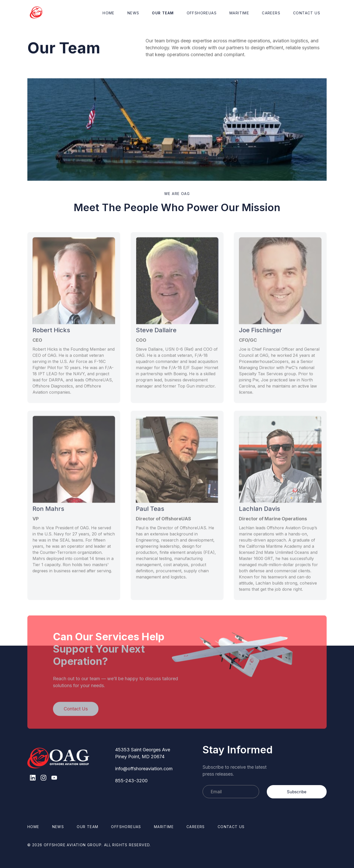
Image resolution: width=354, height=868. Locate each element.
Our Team (163, 13)
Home (109, 13)
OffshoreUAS (202, 13)
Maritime (239, 13)
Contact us (231, 827)
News (133, 13)
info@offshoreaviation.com (144, 769)
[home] (36, 13)
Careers (271, 13)
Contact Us (307, 13)
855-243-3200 (131, 781)
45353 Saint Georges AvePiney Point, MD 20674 (143, 753)
